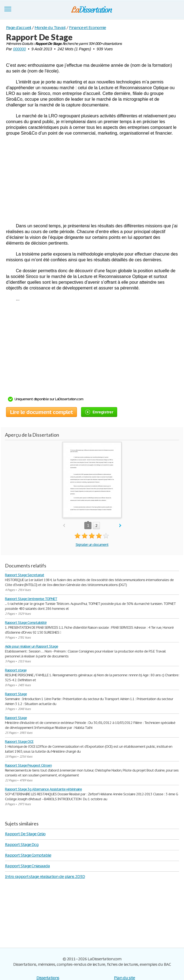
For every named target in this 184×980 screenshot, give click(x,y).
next (120, 526)
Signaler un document (92, 545)
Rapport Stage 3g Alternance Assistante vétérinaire (43, 789)
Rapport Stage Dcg (22, 844)
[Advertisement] (92, 179)
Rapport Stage (16, 694)
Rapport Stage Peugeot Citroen (28, 765)
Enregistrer (99, 412)
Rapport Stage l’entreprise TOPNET (31, 599)
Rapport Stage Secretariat (25, 575)
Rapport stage (16, 670)
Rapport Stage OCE (19, 742)
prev (64, 526)
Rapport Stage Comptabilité (26, 623)
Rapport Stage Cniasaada (27, 866)
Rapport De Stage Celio (25, 834)
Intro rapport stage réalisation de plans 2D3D (45, 876)
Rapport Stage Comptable (28, 855)
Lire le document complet (41, 412)
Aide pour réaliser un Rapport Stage (31, 646)
